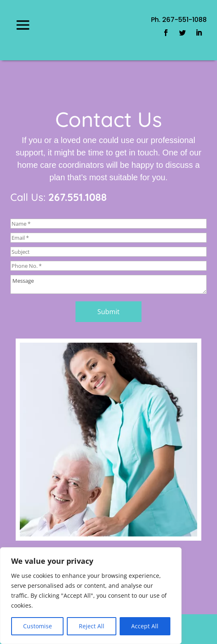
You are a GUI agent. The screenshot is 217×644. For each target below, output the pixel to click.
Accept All (145, 626)
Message (108, 284)
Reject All (92, 626)
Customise (38, 626)
